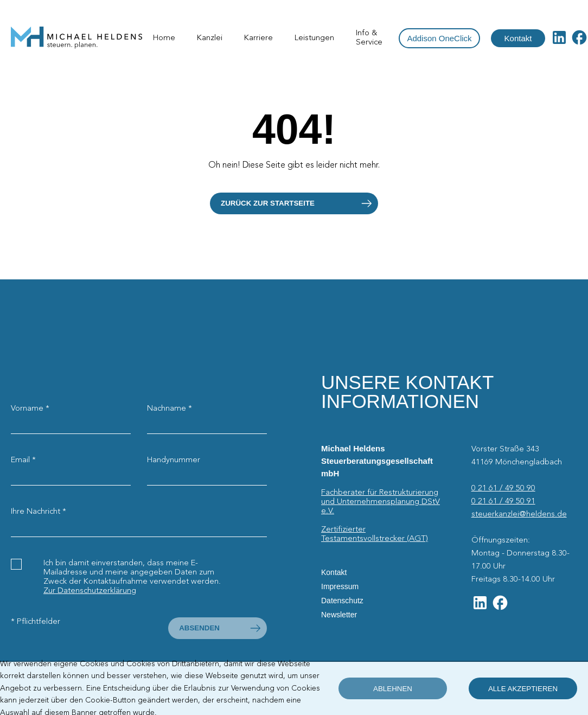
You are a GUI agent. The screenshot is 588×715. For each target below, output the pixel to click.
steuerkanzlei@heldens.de (519, 514)
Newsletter (339, 615)
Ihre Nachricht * (39, 512)
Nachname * (170, 408)
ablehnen (393, 689)
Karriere (258, 38)
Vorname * (30, 408)
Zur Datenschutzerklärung (90, 591)
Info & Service (369, 38)
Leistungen (314, 38)
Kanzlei (210, 38)
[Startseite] (76, 38)
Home (164, 38)
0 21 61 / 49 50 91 (503, 501)
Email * (23, 460)
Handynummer (174, 460)
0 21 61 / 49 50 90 (503, 488)
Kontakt (518, 38)
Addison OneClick (439, 38)
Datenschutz (342, 601)
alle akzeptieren (523, 689)
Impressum (340, 586)
